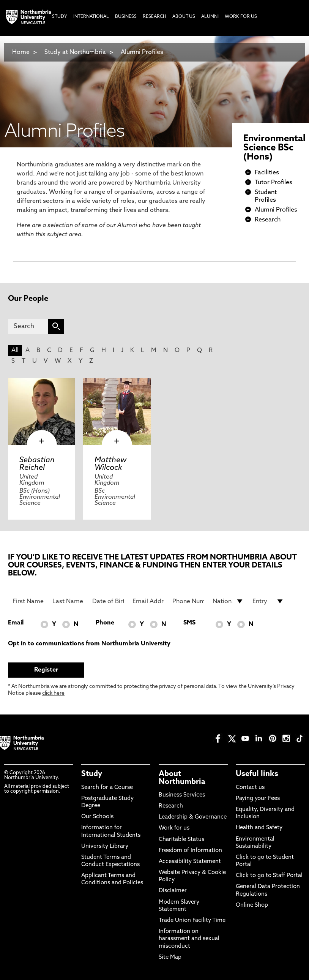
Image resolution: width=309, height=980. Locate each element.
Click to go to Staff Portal (269, 876)
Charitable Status (181, 840)
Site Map (170, 957)
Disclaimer (173, 891)
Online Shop (252, 905)
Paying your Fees (258, 799)
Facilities (267, 173)
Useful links (257, 774)
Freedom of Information (190, 851)
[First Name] (28, 601)
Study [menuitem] (60, 17)
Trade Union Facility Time (192, 921)
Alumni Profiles (142, 52)
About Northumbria (182, 778)
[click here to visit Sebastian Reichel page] (42, 412)
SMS (189, 623)
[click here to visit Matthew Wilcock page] (117, 412)
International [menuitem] (91, 17)
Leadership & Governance (193, 817)
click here (53, 693)
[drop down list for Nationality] (228, 601)
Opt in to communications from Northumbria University (89, 644)
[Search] (28, 326)
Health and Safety (259, 828)
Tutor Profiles (274, 183)
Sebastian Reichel (37, 464)
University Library (105, 846)
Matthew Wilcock (110, 464)
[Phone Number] (188, 601)
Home (21, 52)
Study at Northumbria (75, 52)
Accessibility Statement (190, 862)
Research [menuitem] (154, 17)
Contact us (250, 788)
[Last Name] (68, 601)
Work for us (174, 828)
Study (92, 774)
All (15, 351)
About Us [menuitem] (184, 17)
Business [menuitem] (126, 17)
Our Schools (97, 817)
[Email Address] (148, 601)
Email (16, 623)
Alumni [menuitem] (210, 17)
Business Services (182, 795)
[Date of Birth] (108, 601)
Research (268, 220)
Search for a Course (107, 788)
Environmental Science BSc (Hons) (274, 148)
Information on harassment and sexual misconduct (189, 939)
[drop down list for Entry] (268, 601)
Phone (105, 623)
